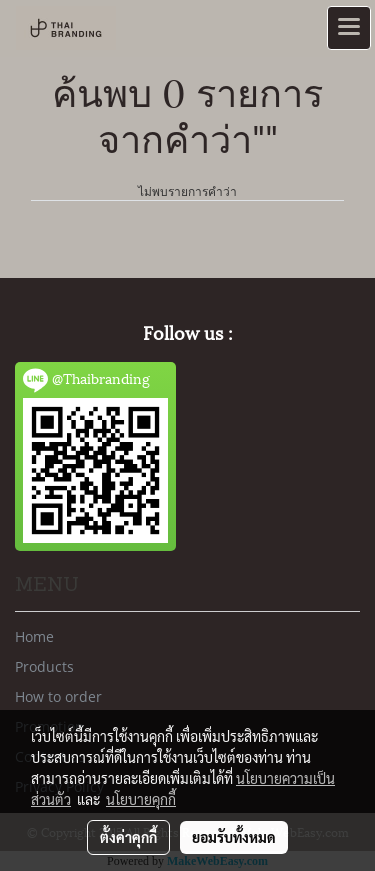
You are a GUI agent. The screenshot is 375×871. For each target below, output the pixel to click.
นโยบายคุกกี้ (141, 799)
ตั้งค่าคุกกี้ (128, 837)
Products (44, 666)
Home (34, 636)
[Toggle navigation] (349, 28)
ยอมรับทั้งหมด (234, 837)
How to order (58, 696)
